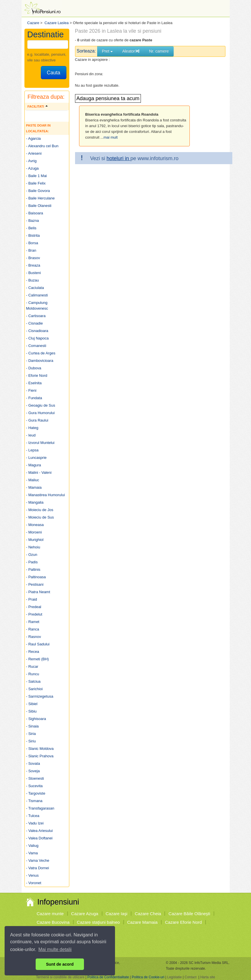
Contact (190, 977)
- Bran (31, 250)
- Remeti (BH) (38, 659)
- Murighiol (35, 540)
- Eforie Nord (37, 375)
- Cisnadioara (37, 331)
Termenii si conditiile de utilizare (60, 977)
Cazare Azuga (85, 914)
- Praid (32, 599)
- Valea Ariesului (40, 831)
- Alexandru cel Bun (42, 146)
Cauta (54, 73)
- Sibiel (32, 704)
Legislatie (174, 977)
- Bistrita (33, 235)
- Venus (32, 875)
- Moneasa (35, 525)
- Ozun (32, 555)
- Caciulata (35, 288)
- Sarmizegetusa (40, 696)
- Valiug (32, 846)
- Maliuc (33, 480)
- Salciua (33, 681)
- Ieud (31, 435)
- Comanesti (36, 346)
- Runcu (33, 674)
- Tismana (34, 801)
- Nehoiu (33, 547)
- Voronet (34, 883)
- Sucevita (35, 786)
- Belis (31, 228)
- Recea (33, 652)
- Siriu (31, 741)
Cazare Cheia (148, 914)
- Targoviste (36, 793)
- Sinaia (32, 726)
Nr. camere (159, 51)
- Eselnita (34, 383)
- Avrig (31, 161)
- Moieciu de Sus (40, 517)
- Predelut (34, 614)
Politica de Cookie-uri (148, 977)
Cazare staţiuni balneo (98, 922)
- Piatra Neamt (38, 592)
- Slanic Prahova (40, 756)
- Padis (32, 562)
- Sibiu (31, 711)
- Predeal (34, 607)
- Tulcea (33, 816)
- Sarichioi (35, 689)
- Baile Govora (38, 191)
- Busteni (33, 273)
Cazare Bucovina (53, 922)
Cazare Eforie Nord (183, 922)
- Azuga (32, 168)
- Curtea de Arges (41, 353)
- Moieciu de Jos (40, 510)
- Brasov (33, 258)
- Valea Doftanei (39, 838)
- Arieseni (34, 153)
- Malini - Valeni (39, 472)
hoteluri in (119, 158)
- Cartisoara (36, 316)
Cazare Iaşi (116, 914)
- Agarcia (33, 138)
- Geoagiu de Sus (41, 405)
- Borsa (32, 243)
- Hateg (32, 428)
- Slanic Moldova (40, 749)
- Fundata (34, 398)
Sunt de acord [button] (60, 964)
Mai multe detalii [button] (55, 949)
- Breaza (33, 265)
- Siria (31, 734)
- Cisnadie (35, 323)
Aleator (131, 51)
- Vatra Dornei (38, 868)
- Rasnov (34, 637)
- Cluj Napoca (38, 338)
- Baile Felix (36, 183)
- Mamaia (34, 487)
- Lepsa (32, 450)
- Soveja (33, 771)
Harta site (207, 977)
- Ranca (33, 629)
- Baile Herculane (41, 198)
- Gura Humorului (41, 413)
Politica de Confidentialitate (108, 977)
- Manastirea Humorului (46, 495)
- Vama (32, 853)
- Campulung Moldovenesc (37, 305)
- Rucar (32, 666)
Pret (108, 51)
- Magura (34, 465)
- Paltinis (33, 569)
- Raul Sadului (38, 644)
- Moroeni (34, 532)
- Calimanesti (37, 295)
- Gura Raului (37, 420)
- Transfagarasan (40, 808)
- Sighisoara (36, 719)
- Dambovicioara (40, 361)
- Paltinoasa (36, 577)
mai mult (111, 137)
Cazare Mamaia (142, 922)
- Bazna (33, 221)
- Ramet (33, 622)
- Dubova (34, 368)
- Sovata (33, 763)
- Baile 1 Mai (37, 176)
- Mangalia (35, 502)
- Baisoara (35, 213)
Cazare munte (50, 914)
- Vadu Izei (35, 823)
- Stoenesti (35, 778)
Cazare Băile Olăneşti (189, 914)
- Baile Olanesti (39, 206)
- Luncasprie (37, 458)
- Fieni (31, 390)
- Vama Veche (38, 860)
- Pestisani (35, 584)
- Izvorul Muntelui (40, 443)
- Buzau (33, 280)
